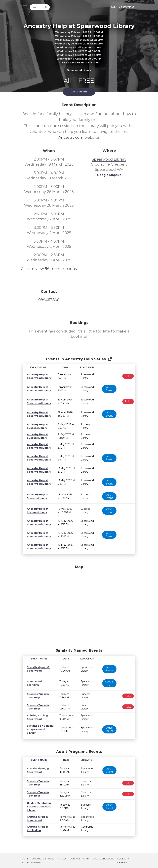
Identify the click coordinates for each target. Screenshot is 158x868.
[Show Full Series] (110, 359)
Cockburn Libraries (123, 860)
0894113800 (49, 300)
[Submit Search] (47, 7)
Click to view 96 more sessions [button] (79, 63)
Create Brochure (103, 859)
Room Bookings (32, 862)
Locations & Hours (43, 859)
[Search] (37, 7)
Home (25, 859)
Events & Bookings (123, 7)
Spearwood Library (109, 159)
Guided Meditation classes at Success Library (38, 807)
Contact (75, 859)
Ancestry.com (71, 137)
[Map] (79, 606)
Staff (86, 859)
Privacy (62, 859)
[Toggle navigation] (24, 7)
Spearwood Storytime (40, 683)
